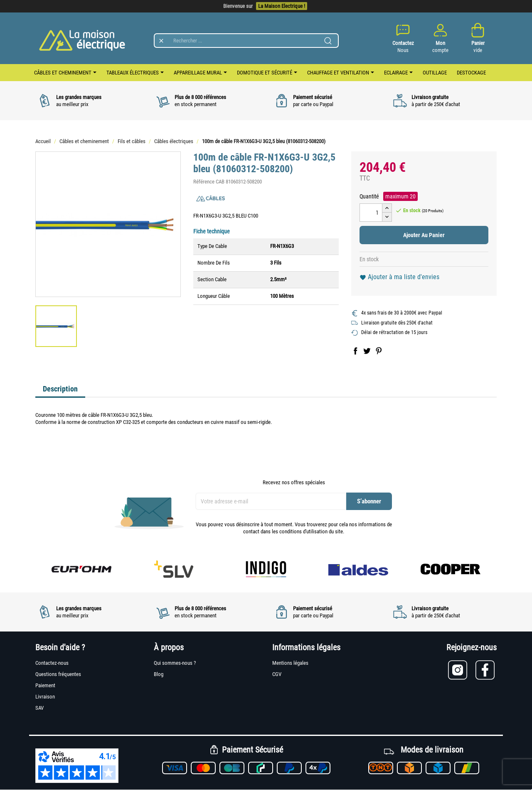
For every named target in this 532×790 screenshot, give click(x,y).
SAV (39, 708)
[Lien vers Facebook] (486, 670)
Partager (355, 351)
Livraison (45, 697)
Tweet (367, 351)
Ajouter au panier (424, 235)
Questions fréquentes (58, 674)
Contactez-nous (52, 663)
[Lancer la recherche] (328, 41)
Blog (159, 674)
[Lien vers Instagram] (462, 670)
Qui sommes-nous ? (175, 663)
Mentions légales (290, 663)
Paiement (45, 685)
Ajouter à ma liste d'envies (399, 277)
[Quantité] (371, 213)
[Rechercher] (246, 41)
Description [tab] (60, 389)
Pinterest (379, 351)
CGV (277, 674)
